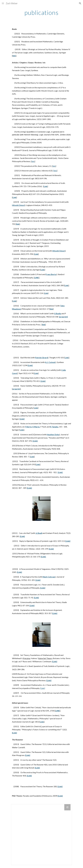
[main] (41, 13)
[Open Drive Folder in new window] (67, 807)
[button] (3, 3)
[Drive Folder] (41, 835)
